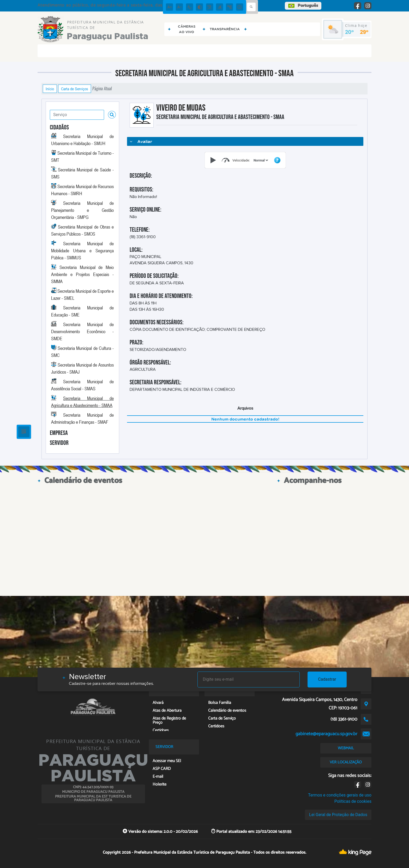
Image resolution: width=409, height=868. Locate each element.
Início (50, 89)
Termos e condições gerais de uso (340, 795)
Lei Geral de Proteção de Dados (338, 815)
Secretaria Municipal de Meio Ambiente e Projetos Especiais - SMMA (82, 274)
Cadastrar (327, 679)
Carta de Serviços (75, 89)
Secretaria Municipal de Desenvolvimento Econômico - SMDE (82, 331)
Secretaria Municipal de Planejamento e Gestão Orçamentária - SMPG (82, 210)
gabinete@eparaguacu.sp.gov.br (326, 734)
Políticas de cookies (353, 801)
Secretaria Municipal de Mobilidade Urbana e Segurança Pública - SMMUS (82, 250)
